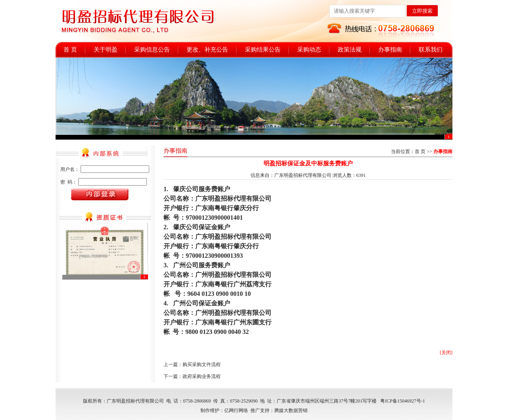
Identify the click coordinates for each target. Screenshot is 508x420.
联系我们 (431, 50)
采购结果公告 (263, 50)
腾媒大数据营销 (291, 410)
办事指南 (390, 50)
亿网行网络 (236, 410)
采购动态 (309, 50)
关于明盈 (106, 50)
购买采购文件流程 (202, 364)
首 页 (70, 50)
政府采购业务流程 (202, 376)
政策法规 (350, 50)
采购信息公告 (152, 50)
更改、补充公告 (207, 50)
